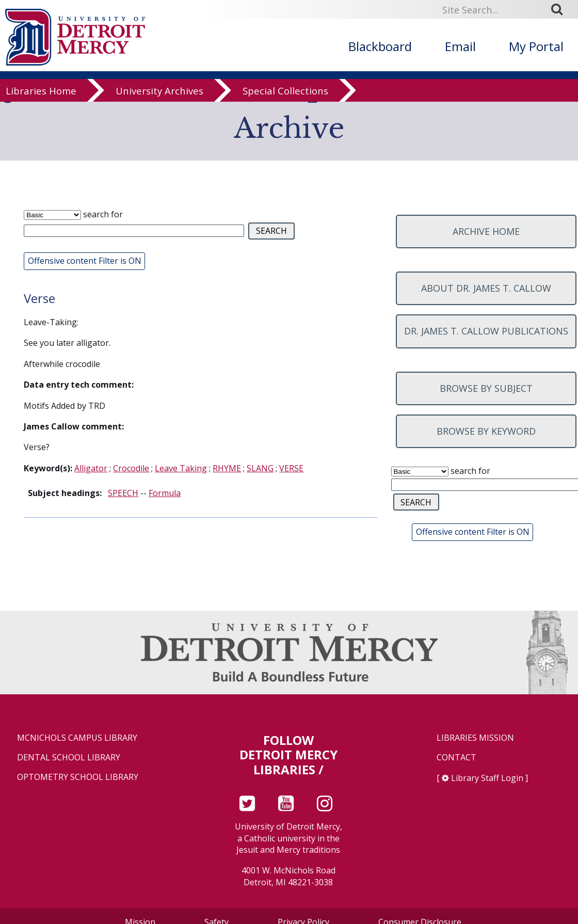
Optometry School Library (78, 777)
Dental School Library (69, 758)
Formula (165, 493)
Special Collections (285, 99)
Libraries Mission (475, 738)
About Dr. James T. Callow (486, 288)
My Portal (536, 46)
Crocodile (131, 468)
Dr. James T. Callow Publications (486, 331)
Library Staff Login (487, 778)
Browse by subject (486, 388)
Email (460, 46)
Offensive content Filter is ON (85, 261)
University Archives (159, 99)
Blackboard (380, 46)
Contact (456, 758)
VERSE (291, 468)
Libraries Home (41, 99)
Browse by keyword (486, 431)
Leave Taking (181, 468)
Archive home (486, 231)
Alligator (91, 468)
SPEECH (123, 493)
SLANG (260, 468)
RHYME (227, 468)
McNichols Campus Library (77, 738)
